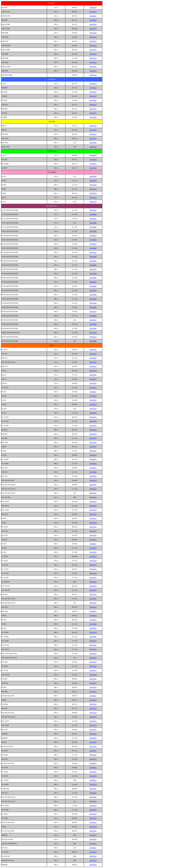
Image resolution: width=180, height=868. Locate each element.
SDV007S (93, 379)
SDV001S (93, 7)
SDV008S (93, 214)
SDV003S (93, 92)
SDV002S (93, 358)
